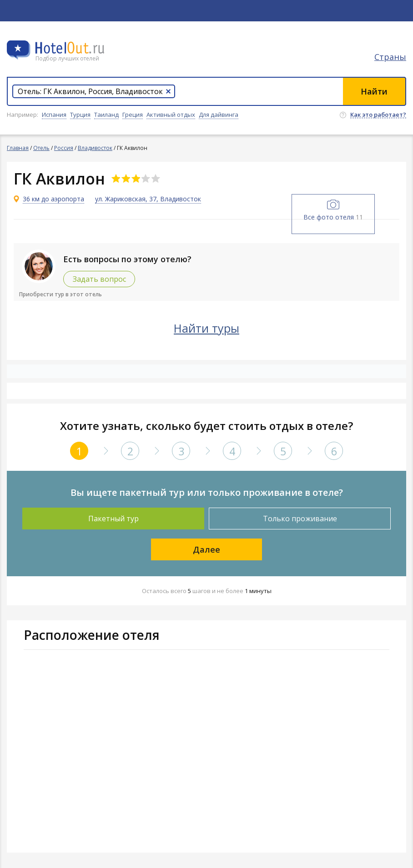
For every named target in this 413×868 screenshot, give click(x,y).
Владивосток (95, 148)
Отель (41, 148)
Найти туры (206, 328)
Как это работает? (378, 115)
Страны (390, 57)
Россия (64, 148)
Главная (18, 148)
